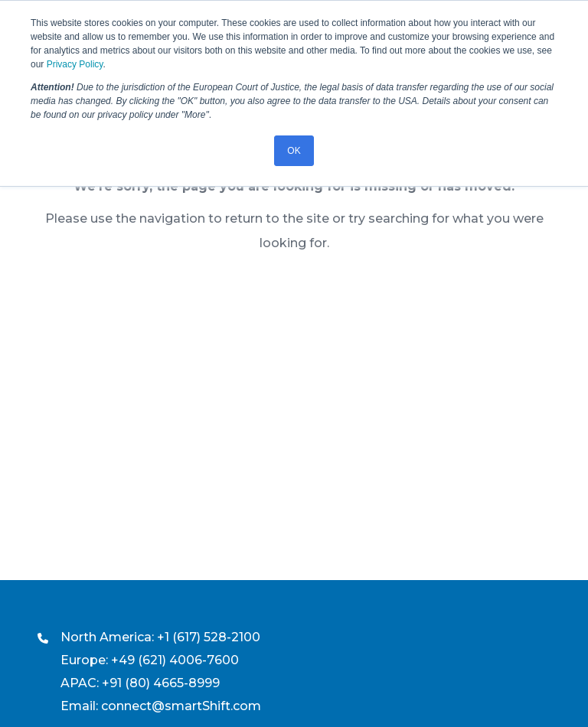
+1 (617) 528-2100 (209, 637)
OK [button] (294, 151)
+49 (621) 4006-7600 (175, 660)
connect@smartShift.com (181, 706)
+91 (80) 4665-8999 (161, 683)
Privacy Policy (75, 64)
